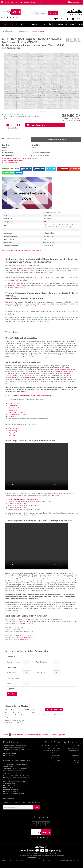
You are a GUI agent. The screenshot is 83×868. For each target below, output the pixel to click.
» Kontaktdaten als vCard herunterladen (14, 746)
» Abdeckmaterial (13, 403)
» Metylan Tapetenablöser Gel (62, 370)
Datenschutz (75, 755)
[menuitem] (44, 13)
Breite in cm (11, 673)
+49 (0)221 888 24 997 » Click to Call (19, 749)
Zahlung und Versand (73, 746)
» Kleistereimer (12, 410)
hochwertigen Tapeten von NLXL (43, 304)
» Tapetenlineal (13, 433)
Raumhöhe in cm (42, 662)
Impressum (76, 758)
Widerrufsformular (73, 748)
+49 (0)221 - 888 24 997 (9, 2)
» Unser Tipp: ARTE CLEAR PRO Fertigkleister (23, 499)
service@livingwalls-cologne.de (25, 637)
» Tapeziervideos (43, 619)
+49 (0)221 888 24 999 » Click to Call (19, 776)
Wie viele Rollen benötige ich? (12, 160)
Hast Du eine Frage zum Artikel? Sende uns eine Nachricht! (22, 158)
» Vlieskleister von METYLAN (17, 503)
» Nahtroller (12, 435)
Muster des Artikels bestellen (56, 140)
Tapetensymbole (55, 755)
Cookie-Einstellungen (73, 765)
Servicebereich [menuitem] (74, 2)
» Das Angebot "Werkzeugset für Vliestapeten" (36, 395)
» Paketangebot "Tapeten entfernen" (56, 372)
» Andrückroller (13, 416)
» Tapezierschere (13, 429)
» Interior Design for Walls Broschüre (14, 793)
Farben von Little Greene (44, 284)
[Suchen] (53, 13)
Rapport (10, 683)
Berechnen (12, 694)
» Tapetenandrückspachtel (16, 412)
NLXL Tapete (16, 284)
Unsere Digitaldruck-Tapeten (52, 753)
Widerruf (76, 760)
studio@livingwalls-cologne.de (15, 774)
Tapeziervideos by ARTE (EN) (51, 751)
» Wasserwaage (13, 431)
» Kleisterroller (12, 406)
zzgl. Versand (77, 120)
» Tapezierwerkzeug (26, 377)
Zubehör (7, 735)
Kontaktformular (74, 751)
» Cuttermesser (13, 414)
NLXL (60, 268)
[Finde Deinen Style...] (44, 13)
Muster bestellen (36, 250)
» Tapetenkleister (54, 493)
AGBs (77, 763)
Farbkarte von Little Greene (16, 286)
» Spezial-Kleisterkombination (27, 515)
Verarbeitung (15, 250)
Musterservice (75, 753)
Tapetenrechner (25, 250)
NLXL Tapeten (13, 302)
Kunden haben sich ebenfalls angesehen (52, 735)
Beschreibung (7, 250)
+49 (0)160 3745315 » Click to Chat (20, 778)
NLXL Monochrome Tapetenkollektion (22, 268)
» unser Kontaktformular (21, 639)
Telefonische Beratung (10, 162)
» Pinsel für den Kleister (15, 408)
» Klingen (24, 414)
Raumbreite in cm (13, 662)
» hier (6, 118)
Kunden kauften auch (32, 735)
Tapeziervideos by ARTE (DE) (51, 748)
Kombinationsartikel (18, 735)
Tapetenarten (56, 760)
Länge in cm (40, 673)
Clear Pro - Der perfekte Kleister (51, 746)
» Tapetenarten (26, 621)
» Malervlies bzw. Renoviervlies (34, 375)
